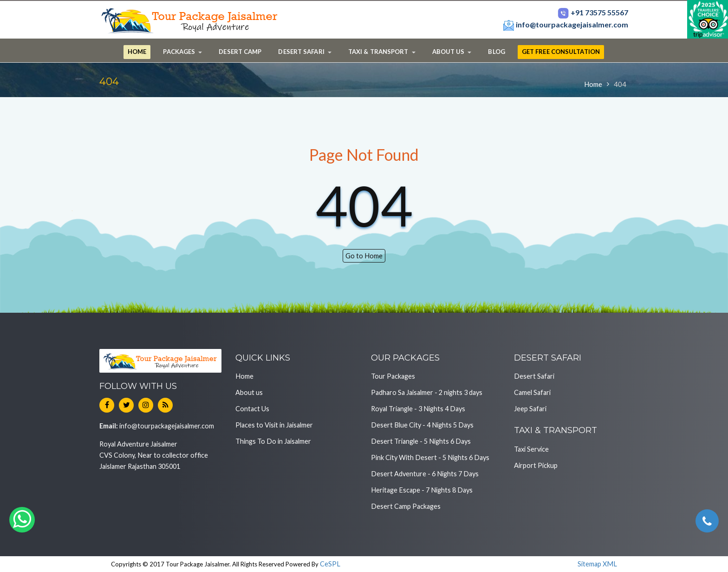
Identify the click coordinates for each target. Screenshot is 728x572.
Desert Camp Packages (406, 506)
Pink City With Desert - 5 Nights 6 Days (430, 457)
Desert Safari (534, 376)
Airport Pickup (536, 465)
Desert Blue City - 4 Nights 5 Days (422, 425)
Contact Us (252, 409)
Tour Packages (393, 376)
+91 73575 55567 (593, 12)
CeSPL (330, 564)
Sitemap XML (597, 564)
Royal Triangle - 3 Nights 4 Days (418, 409)
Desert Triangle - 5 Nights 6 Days (421, 441)
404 (620, 84)
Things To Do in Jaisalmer (273, 441)
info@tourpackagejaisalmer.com (565, 24)
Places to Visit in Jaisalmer (274, 425)
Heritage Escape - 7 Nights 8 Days (422, 490)
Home (593, 84)
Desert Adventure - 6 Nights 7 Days (425, 474)
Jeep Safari (530, 409)
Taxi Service (531, 449)
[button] (182, 52)
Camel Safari (532, 392)
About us (249, 392)
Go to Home (364, 256)
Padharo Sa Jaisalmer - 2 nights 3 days (427, 392)
